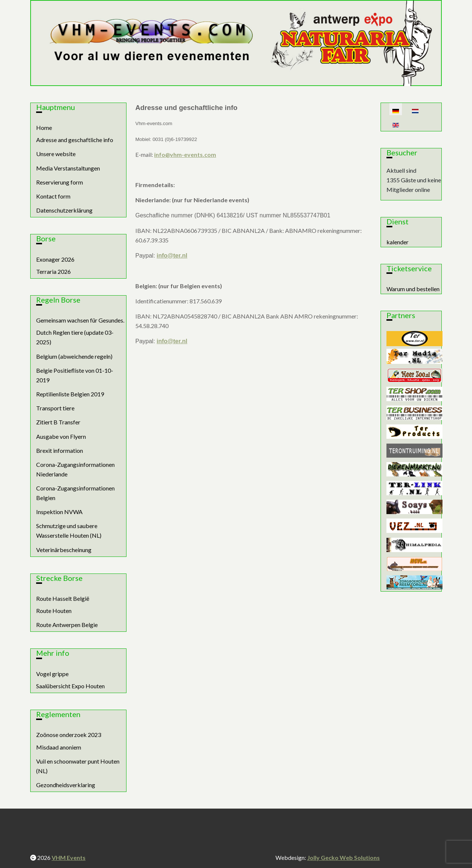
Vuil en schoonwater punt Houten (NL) (78, 766)
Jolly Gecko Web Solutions (343, 857)
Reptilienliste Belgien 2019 (70, 394)
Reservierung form (60, 182)
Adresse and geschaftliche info (75, 140)
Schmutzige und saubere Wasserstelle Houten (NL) (69, 531)
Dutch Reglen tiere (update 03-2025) (75, 337)
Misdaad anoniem (59, 747)
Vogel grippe (52, 674)
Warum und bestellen (413, 289)
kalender (398, 242)
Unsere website (56, 154)
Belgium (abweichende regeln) (74, 356)
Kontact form (53, 196)
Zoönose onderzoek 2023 (69, 735)
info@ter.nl (172, 256)
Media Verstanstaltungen (68, 168)
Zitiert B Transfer (58, 422)
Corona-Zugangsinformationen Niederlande (75, 469)
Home (44, 128)
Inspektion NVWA (59, 512)
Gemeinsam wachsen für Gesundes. (80, 320)
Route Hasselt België (63, 598)
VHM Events (69, 857)
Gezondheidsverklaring (66, 785)
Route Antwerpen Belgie (67, 625)
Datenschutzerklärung (64, 210)
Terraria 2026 (53, 271)
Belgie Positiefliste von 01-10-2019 (75, 375)
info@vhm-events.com (185, 154)
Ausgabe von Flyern (61, 436)
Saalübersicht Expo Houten (70, 686)
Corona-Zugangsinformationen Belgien (75, 493)
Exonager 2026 (55, 259)
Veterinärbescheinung (64, 550)
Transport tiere (55, 408)
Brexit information (60, 450)
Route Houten (54, 611)
